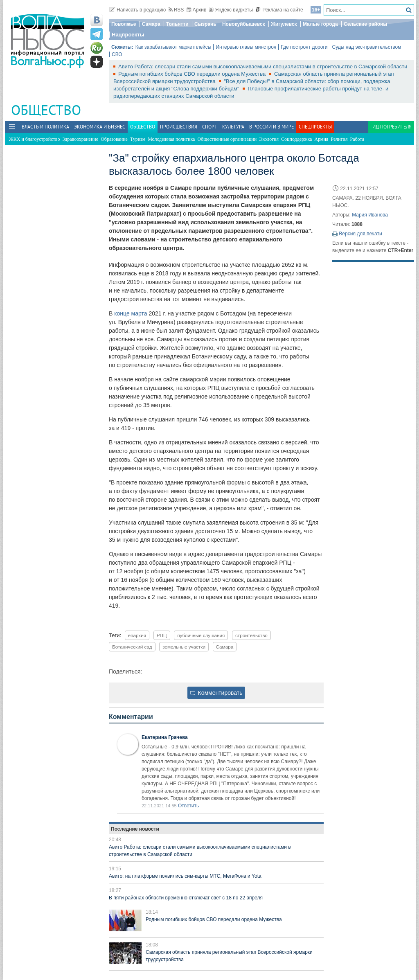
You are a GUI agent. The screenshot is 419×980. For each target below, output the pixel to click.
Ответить (188, 806)
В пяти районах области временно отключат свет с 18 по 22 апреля (186, 898)
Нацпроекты (128, 35)
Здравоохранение (80, 139)
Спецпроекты (315, 127)
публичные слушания (201, 635)
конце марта (131, 313)
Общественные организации (227, 139)
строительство (251, 635)
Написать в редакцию (137, 10)
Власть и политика (45, 127)
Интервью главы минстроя (246, 47)
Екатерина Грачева (165, 737)
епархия (137, 635)
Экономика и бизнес (100, 127)
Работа (357, 139)
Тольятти (177, 24)
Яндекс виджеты (231, 10)
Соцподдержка (296, 139)
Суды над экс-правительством (367, 47)
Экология (269, 139)
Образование (114, 139)
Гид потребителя (391, 127)
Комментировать (216, 693)
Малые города (320, 24)
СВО (117, 54)
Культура (233, 127)
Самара (151, 24)
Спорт (210, 127)
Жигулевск (284, 24)
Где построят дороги (304, 47)
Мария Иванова (370, 215)
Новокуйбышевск (244, 24)
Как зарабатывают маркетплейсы (173, 47)
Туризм (138, 139)
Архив (197, 10)
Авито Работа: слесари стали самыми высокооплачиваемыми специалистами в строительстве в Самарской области (263, 66)
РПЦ (162, 635)
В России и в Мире (271, 127)
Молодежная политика (171, 139)
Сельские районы (366, 24)
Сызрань (205, 24)
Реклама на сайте (279, 10)
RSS (176, 10)
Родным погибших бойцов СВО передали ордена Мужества (193, 74)
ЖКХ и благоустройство (34, 139)
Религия (339, 139)
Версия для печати (360, 234)
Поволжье (124, 24)
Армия (321, 139)
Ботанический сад (132, 647)
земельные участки (184, 647)
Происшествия (179, 127)
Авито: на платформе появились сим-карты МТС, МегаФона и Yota (185, 876)
